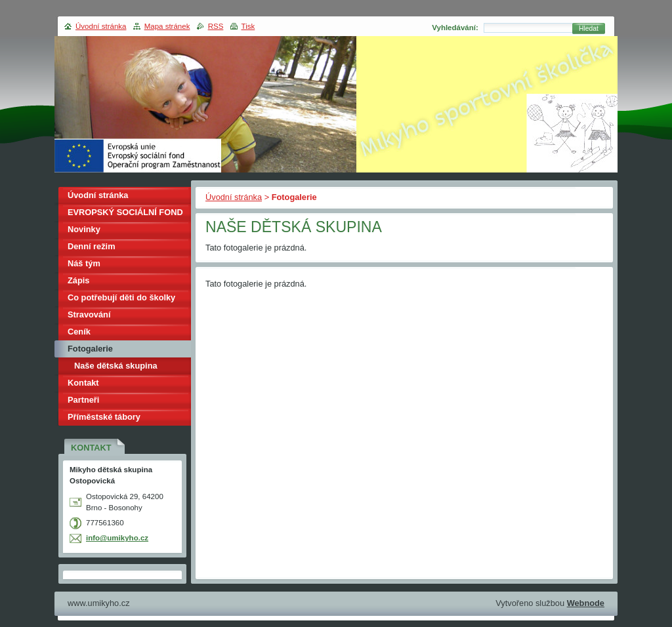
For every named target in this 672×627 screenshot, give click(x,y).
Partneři (83, 400)
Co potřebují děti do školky (121, 297)
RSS (216, 26)
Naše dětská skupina (116, 366)
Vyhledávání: (455, 28)
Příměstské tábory (104, 417)
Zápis (78, 280)
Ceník (79, 332)
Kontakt (83, 383)
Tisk (248, 26)
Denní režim (92, 246)
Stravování (89, 314)
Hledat (589, 29)
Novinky (84, 229)
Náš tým (84, 263)
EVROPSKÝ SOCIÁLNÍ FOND (125, 212)
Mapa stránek (167, 26)
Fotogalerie (90, 349)
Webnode (586, 603)
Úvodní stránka (234, 197)
